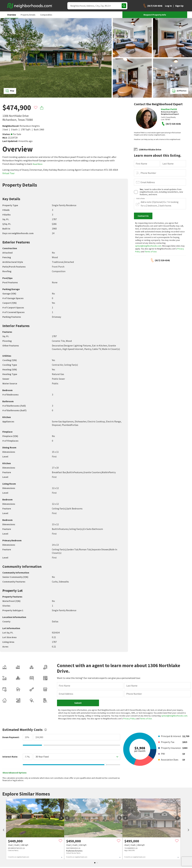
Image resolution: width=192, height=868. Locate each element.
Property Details (28, 15)
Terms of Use (151, 252)
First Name (141, 164)
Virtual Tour (8, 173)
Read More (38, 164)
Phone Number (148, 173)
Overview (12, 15)
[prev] (4, 822)
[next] (61, 810)
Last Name (168, 164)
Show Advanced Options (15, 764)
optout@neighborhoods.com (148, 246)
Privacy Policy (122, 710)
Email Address (148, 182)
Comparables (46, 15)
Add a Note (141, 198)
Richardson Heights (30, 126)
